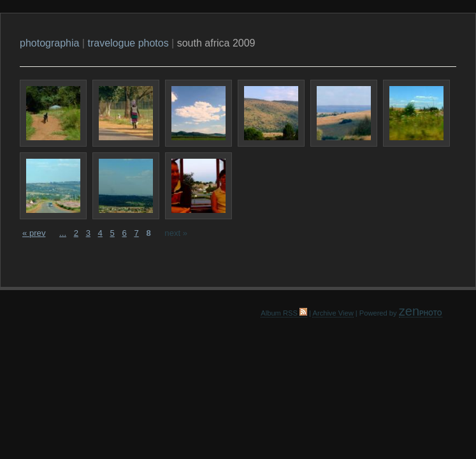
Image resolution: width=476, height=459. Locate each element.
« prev (34, 233)
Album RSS (284, 313)
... (63, 233)
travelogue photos (128, 43)
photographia (49, 43)
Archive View (333, 313)
